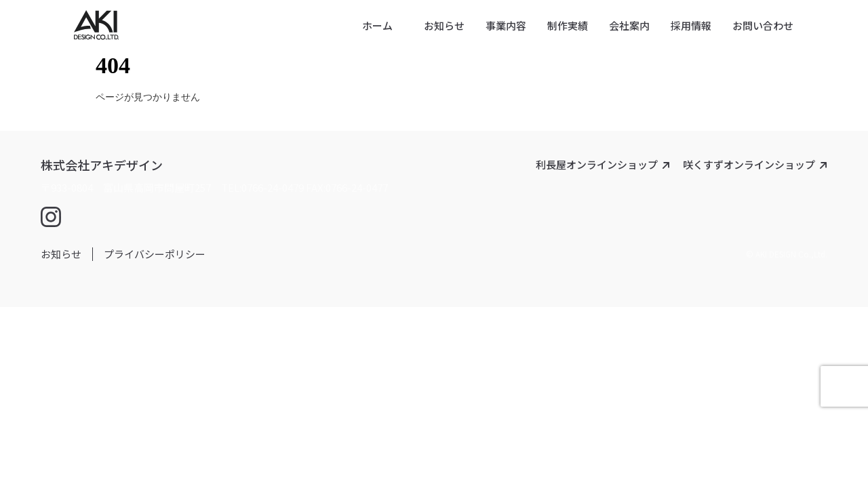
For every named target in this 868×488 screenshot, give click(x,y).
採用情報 (691, 25)
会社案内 (629, 25)
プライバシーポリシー (155, 254)
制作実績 (568, 25)
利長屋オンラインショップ (597, 164)
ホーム (377, 25)
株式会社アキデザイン (102, 165)
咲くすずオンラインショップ (749, 164)
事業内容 (506, 25)
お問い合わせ (763, 25)
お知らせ (444, 25)
